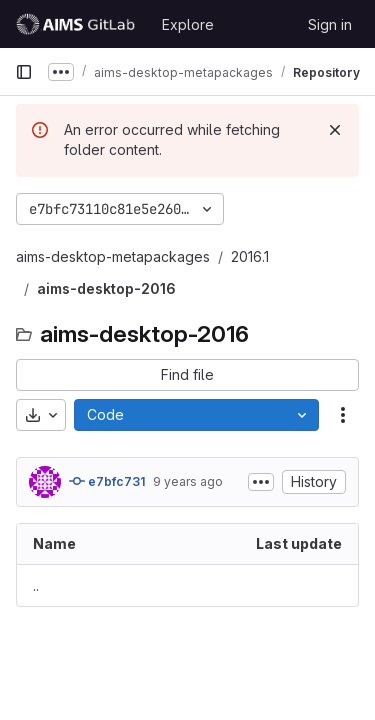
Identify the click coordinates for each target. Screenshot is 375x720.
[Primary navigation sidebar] (24, 72)
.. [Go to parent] (36, 585)
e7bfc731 (107, 481)
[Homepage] (78, 24)
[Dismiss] (335, 130)
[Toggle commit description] (261, 482)
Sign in (330, 24)
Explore (188, 24)
